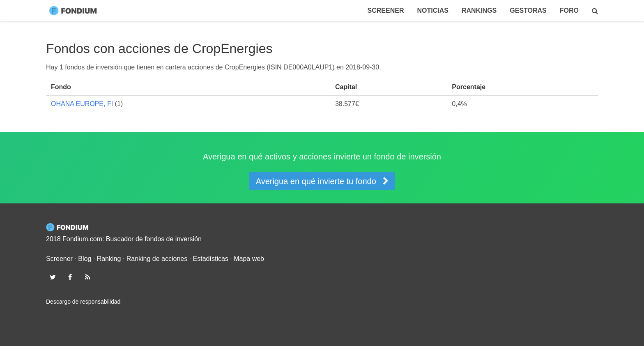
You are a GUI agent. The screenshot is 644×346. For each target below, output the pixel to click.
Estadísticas (211, 259)
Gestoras (528, 10)
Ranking (109, 259)
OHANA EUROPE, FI (82, 104)
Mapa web (249, 259)
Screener (386, 10)
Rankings (479, 10)
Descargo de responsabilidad (83, 302)
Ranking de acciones (157, 259)
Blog (85, 259)
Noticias (432, 10)
